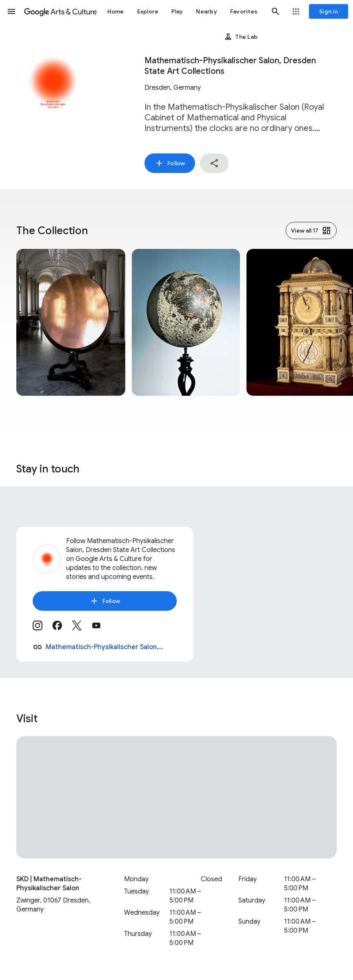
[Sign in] (329, 11)
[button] (11, 11)
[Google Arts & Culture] (60, 11)
